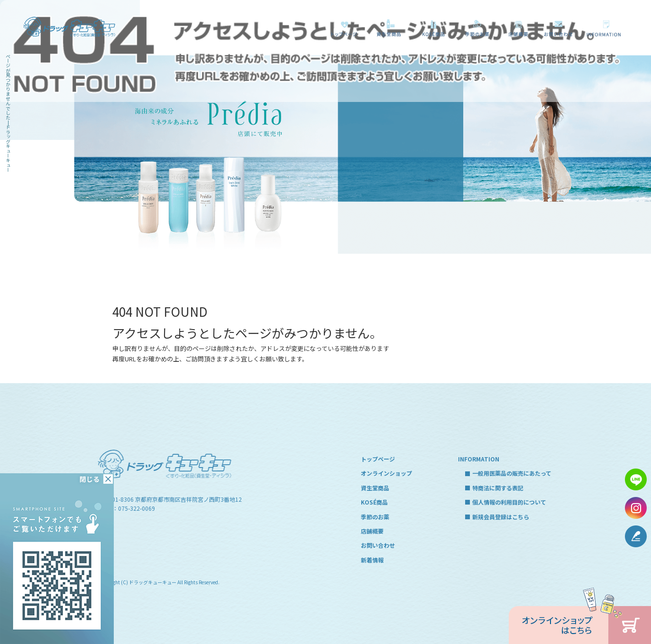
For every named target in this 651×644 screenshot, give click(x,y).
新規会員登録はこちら (501, 517)
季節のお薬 (477, 28)
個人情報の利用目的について (509, 502)
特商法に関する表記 (498, 488)
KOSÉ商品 (431, 28)
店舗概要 (517, 28)
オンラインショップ (386, 473)
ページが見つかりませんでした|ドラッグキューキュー (8, 113)
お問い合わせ (558, 28)
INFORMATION (479, 459)
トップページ (344, 28)
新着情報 (372, 560)
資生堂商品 (386, 28)
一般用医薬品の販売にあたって (605, 28)
